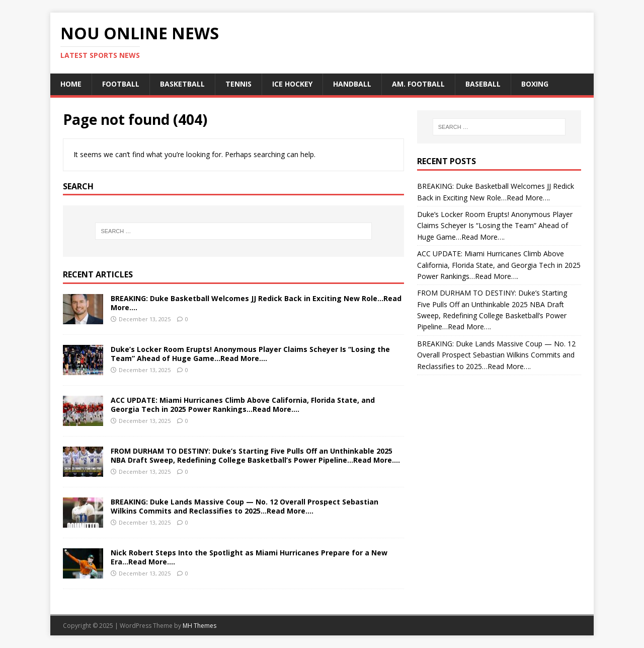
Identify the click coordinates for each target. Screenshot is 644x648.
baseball (483, 84)
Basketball (182, 84)
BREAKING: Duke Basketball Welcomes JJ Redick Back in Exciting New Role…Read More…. (256, 303)
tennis (238, 84)
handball (352, 84)
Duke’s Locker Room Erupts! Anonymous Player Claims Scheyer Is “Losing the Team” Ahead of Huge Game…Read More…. (250, 354)
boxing (535, 84)
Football (121, 84)
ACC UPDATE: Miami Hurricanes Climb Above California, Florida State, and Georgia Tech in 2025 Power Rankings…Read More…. (243, 405)
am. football (418, 84)
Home (71, 84)
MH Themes (199, 626)
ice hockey (292, 84)
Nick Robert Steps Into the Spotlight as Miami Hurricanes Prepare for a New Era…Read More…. (249, 557)
